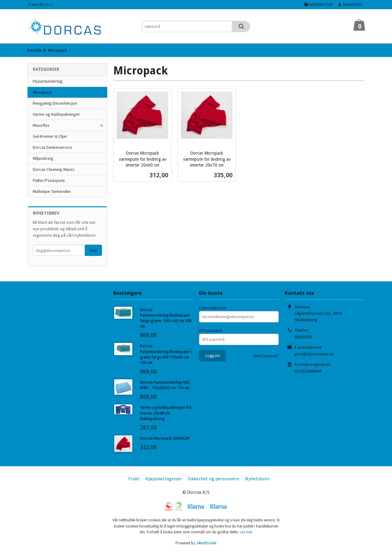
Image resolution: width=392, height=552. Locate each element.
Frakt (134, 479)
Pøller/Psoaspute (49, 180)
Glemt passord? (266, 356)
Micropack (43, 92)
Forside (35, 50)
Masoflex (41, 125)
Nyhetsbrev (257, 479)
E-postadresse (213, 308)
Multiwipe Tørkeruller (52, 191)
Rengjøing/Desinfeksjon (55, 103)
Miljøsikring (43, 158)
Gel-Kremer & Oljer (50, 136)
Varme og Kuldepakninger (56, 114)
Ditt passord (210, 330)
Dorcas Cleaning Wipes (54, 169)
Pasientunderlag (48, 81)
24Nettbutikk (206, 543)
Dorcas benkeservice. (53, 147)
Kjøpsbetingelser (164, 479)
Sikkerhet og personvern (213, 479)
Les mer (246, 532)
